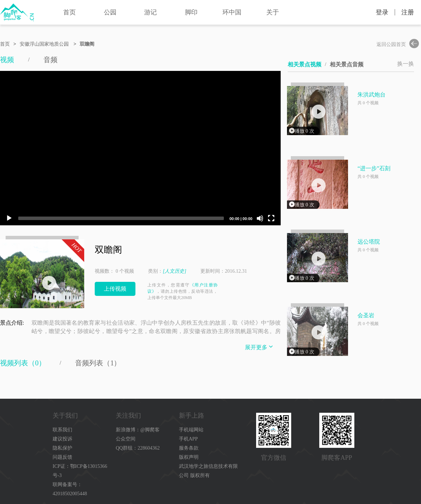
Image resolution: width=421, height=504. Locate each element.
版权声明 (189, 457)
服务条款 (189, 448)
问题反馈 (62, 457)
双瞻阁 (87, 44)
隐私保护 (62, 448)
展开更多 (260, 347)
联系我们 (62, 430)
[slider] (121, 218)
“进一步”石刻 (374, 168)
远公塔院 (369, 242)
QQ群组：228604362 (138, 448)
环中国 (232, 12)
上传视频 (115, 289)
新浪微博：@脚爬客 (138, 430)
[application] (140, 148)
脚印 (191, 12)
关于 (273, 12)
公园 (110, 12)
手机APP (188, 439)
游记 (151, 12)
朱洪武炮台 (372, 95)
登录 (382, 12)
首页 (69, 12)
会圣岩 (366, 315)
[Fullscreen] (271, 218)
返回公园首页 (399, 44)
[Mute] (260, 218)
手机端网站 (191, 430)
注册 (408, 12)
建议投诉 (62, 439)
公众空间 (126, 439)
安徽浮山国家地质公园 (44, 44)
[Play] (9, 218)
